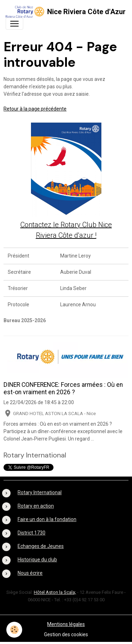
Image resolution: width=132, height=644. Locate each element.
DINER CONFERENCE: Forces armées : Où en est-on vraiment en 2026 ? (63, 388)
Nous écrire (30, 573)
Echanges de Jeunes (41, 546)
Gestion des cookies (66, 634)
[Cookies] (14, 630)
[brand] (63, 12)
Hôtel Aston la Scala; (55, 592)
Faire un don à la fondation (47, 519)
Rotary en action (36, 506)
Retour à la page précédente (35, 109)
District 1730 (32, 533)
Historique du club (37, 560)
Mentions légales (66, 624)
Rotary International (40, 492)
